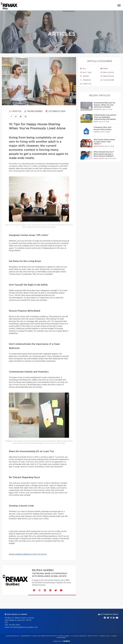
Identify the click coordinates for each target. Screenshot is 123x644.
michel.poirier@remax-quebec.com (24, 627)
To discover (107, 80)
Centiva (66, 641)
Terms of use (105, 636)
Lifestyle (15, 111)
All (83, 69)
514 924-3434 (14, 625)
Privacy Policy (93, 636)
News (104, 69)
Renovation (107, 76)
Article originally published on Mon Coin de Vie (28, 554)
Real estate (107, 72)
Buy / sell (86, 72)
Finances (86, 80)
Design (85, 76)
